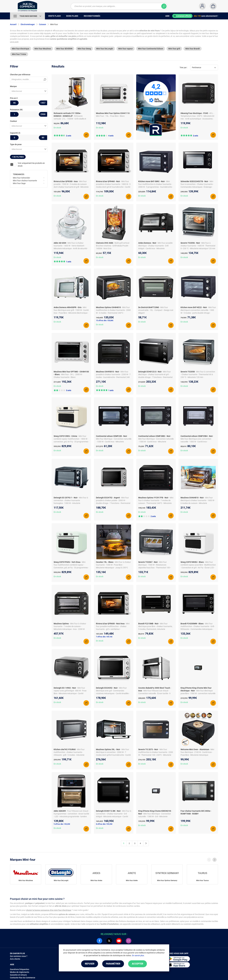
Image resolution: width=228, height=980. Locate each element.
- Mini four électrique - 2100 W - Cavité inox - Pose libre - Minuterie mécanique (197, 752)
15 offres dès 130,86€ (105, 320)
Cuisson (43, 24)
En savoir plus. (138, 955)
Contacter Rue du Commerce (23, 978)
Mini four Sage (19, 183)
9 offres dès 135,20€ (62, 824)
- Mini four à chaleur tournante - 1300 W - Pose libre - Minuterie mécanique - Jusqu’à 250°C (113, 565)
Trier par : (184, 67)
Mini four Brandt (193, 49)
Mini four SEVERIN (64, 49)
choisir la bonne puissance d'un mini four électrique (49, 910)
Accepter (138, 964)
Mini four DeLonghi (105, 49)
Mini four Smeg (84, 49)
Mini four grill (174, 49)
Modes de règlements (20, 972)
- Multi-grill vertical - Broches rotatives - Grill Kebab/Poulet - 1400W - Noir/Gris (113, 246)
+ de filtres (18, 157)
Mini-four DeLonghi (61, 881)
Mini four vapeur (126, 49)
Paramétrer (113, 964)
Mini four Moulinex (43, 49)
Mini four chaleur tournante (25, 181)
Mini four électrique (21, 49)
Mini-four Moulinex (26, 881)
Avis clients (15, 959)
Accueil (13, 24)
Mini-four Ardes (96, 881)
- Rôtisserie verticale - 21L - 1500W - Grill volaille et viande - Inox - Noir (70, 119)
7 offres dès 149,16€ (104, 637)
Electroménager (28, 24)
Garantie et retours (18, 975)
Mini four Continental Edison (151, 49)
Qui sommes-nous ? (19, 956)
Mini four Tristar (19, 54)
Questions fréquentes (20, 969)
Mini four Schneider (21, 178)
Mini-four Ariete (132, 881)
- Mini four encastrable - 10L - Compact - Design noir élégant (156, 310)
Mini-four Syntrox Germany (167, 881)
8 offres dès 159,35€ (104, 824)
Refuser (90, 964)
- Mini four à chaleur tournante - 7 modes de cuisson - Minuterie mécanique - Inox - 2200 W (70, 626)
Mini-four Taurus (202, 881)
